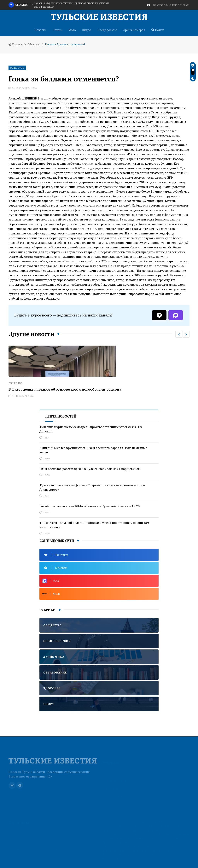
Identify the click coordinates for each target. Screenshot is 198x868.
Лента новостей (61, 416)
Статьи (57, 30)
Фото (72, 30)
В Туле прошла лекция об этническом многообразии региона (65, 389)
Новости (40, 30)
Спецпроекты (107, 30)
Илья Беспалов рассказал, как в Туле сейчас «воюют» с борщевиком (90, 469)
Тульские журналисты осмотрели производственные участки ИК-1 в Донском (71, 5)
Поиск (158, 30)
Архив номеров (134, 30)
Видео (87, 30)
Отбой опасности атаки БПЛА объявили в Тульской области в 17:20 (90, 506)
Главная (16, 44)
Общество (34, 44)
